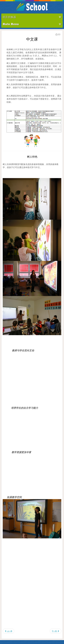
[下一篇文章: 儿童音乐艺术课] (56, 631)
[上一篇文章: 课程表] (8, 631)
